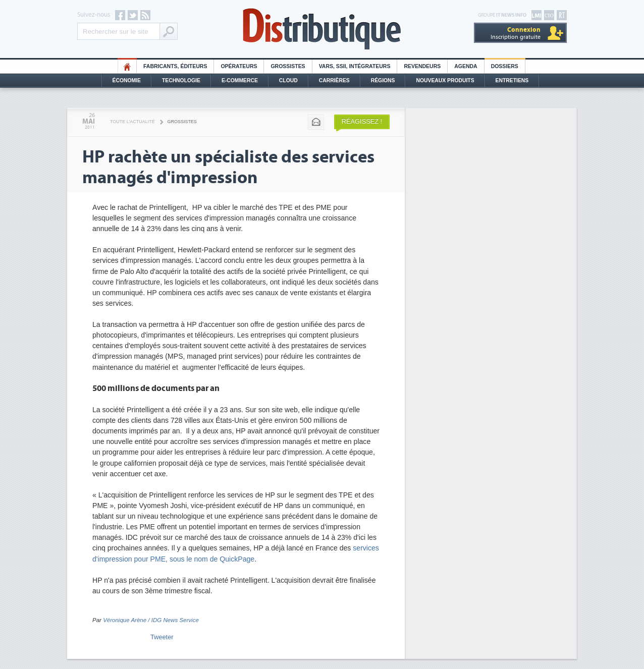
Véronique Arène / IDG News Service (151, 620)
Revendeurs (422, 66)
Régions (383, 80)
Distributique (322, 29)
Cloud (288, 80)
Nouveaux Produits (445, 80)
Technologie (181, 80)
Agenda (466, 66)
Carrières (334, 80)
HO (127, 66)
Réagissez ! (362, 121)
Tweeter (162, 637)
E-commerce (240, 80)
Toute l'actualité (132, 122)
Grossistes (288, 66)
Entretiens (512, 80)
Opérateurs (239, 66)
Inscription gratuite (516, 33)
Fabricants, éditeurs (175, 66)
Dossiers (505, 66)
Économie (127, 80)
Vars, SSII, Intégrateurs (355, 66)
